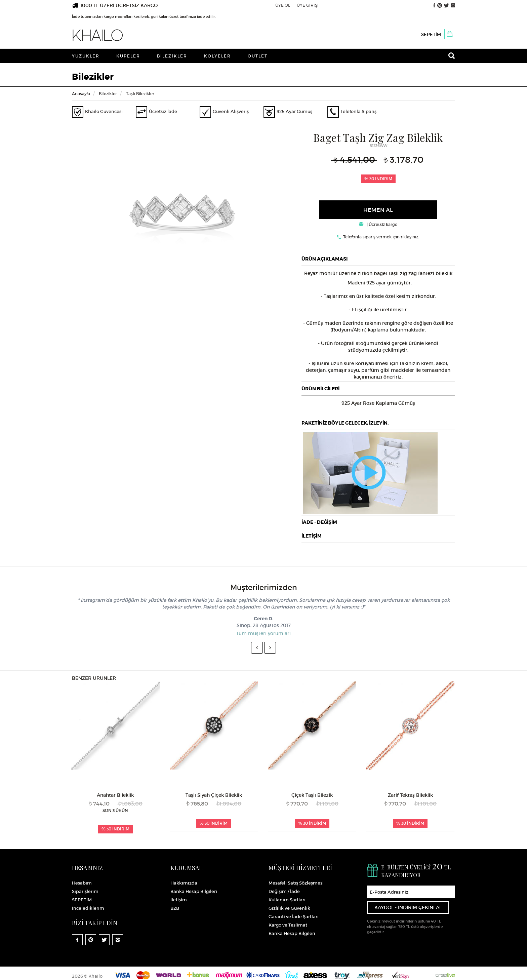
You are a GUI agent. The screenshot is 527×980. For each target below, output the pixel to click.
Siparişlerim (85, 891)
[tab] (378, 259)
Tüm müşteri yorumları (263, 633)
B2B (175, 908)
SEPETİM (431, 34)
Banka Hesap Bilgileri (194, 891)
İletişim (179, 900)
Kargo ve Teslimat (288, 925)
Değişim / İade (284, 891)
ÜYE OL (283, 5)
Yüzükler (86, 56)
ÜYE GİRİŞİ (308, 5)
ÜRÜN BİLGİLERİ (320, 389)
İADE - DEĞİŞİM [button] (319, 522)
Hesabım (82, 883)
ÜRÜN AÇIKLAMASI (325, 259)
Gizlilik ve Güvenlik (289, 908)
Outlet (258, 56)
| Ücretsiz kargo (378, 224)
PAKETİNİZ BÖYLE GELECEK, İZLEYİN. (345, 423)
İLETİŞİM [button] (312, 536)
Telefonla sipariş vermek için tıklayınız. (381, 237)
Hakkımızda (184, 883)
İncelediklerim (88, 908)
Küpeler (128, 56)
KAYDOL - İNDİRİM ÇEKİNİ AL (408, 907)
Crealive (445, 975)
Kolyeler (217, 56)
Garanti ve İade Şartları (294, 917)
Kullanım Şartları (287, 900)
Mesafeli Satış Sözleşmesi (296, 883)
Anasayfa (81, 94)
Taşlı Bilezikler (140, 94)
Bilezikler (172, 56)
